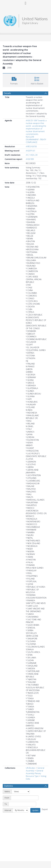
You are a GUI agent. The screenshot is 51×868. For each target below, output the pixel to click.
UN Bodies (31, 768)
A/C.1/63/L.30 (32, 155)
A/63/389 (30, 159)
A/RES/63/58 (31, 146)
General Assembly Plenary (34, 772)
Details (7, 93)
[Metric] (21, 792)
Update (35, 810)
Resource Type (32, 776)
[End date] (22, 804)
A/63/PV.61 (31, 151)
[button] (14, 80)
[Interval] (20, 810)
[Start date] (25, 798)
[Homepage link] (26, 20)
